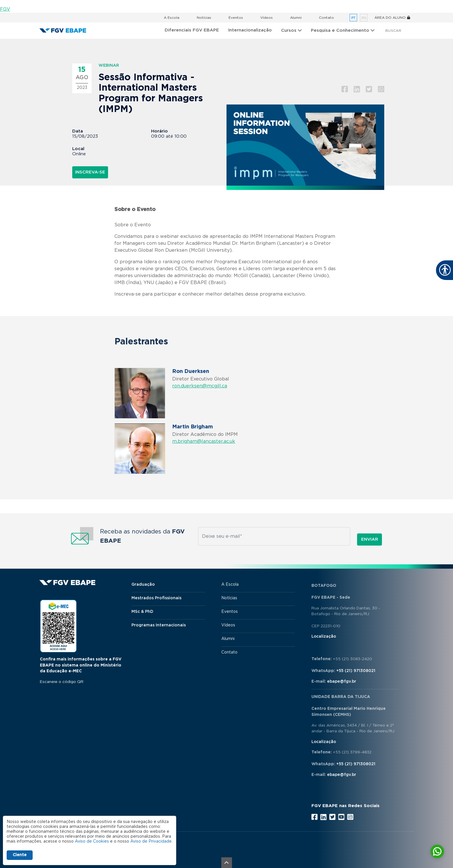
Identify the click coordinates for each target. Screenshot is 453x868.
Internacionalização (250, 30)
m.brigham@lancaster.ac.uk (204, 441)
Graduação (143, 585)
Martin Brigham (193, 427)
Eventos (236, 18)
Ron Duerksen (191, 372)
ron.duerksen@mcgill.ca (200, 386)
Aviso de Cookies (92, 841)
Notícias (204, 18)
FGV (5, 9)
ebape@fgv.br (342, 682)
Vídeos (267, 18)
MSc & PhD (142, 612)
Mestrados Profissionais (156, 598)
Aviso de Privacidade (151, 841)
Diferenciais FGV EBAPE (192, 30)
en (364, 18)
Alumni (296, 18)
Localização (324, 636)
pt (353, 18)
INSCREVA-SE (90, 172)
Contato (326, 18)
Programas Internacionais (159, 625)
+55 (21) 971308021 (356, 671)
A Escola (172, 18)
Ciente (20, 855)
